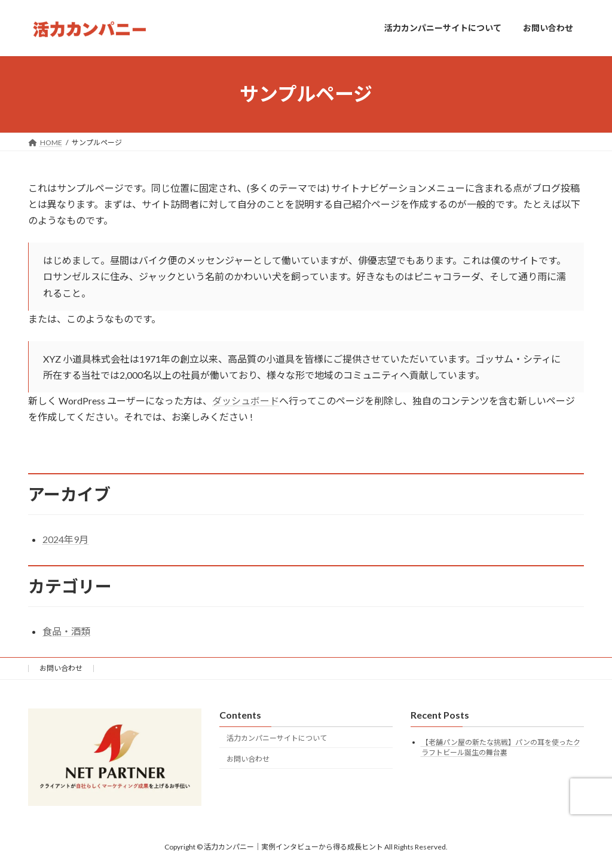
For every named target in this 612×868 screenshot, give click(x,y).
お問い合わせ (61, 668)
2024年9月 (65, 539)
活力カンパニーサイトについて (277, 738)
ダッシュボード (246, 401)
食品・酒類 (66, 631)
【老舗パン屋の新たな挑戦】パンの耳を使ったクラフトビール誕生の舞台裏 (501, 747)
